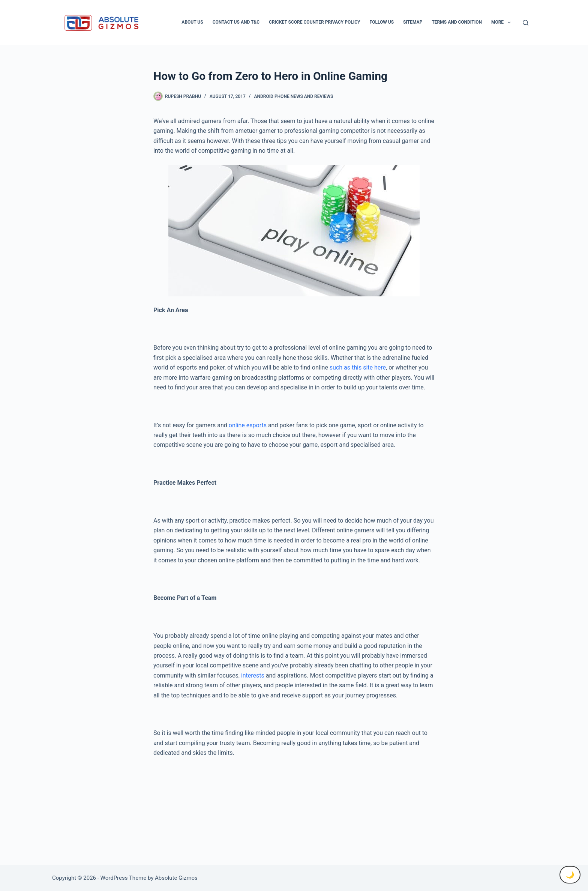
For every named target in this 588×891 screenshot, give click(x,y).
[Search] (526, 23)
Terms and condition (457, 22)
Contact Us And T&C (236, 22)
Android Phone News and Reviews (293, 96)
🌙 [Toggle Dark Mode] (570, 875)
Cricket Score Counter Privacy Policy (314, 22)
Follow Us (382, 22)
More (502, 23)
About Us (192, 22)
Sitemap (413, 22)
